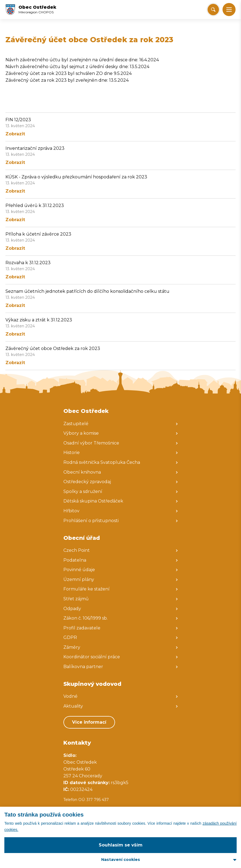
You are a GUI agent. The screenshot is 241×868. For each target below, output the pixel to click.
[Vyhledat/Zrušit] (213, 10)
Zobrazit (15, 134)
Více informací (89, 722)
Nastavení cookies (121, 860)
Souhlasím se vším (121, 845)
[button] (229, 10)
